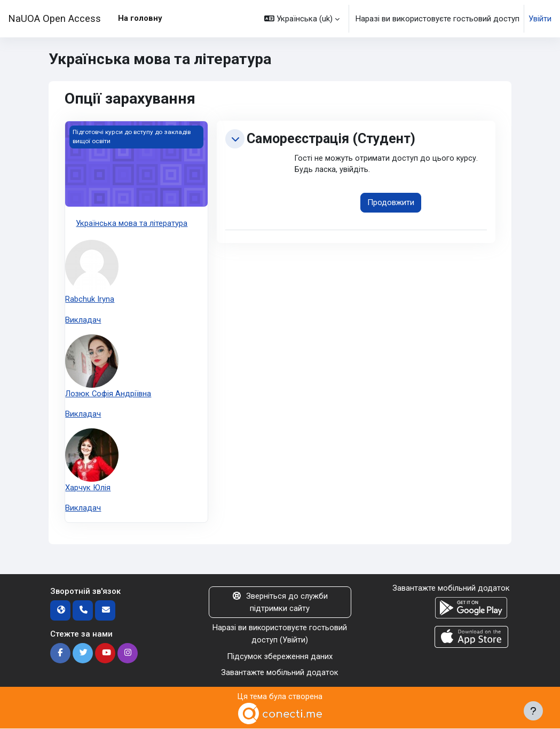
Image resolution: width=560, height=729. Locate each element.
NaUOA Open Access (55, 18)
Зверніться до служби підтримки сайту (280, 603)
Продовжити (391, 203)
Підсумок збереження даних (280, 657)
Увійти (540, 19)
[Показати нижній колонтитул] (533, 711)
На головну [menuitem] (140, 18)
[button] (302, 19)
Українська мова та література (132, 223)
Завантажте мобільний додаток (280, 673)
